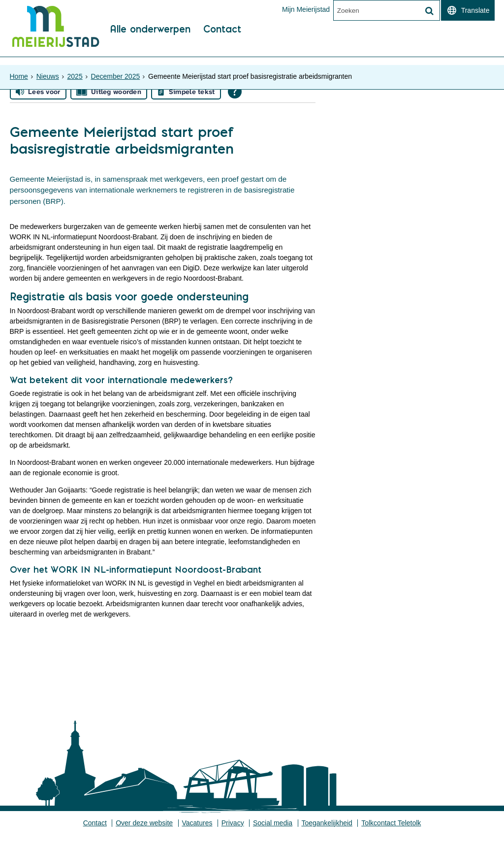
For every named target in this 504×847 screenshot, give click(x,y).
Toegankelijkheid (328, 835)
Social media (273, 835)
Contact (226, 50)
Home (19, 72)
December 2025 (116, 72)
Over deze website (144, 835)
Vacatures (197, 835)
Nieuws (48, 72)
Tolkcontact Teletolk (392, 835)
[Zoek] (430, 11)
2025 (75, 72)
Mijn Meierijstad (305, 9)
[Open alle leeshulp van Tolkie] (235, 98)
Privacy (233, 835)
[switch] (468, 10)
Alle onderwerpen (151, 50)
